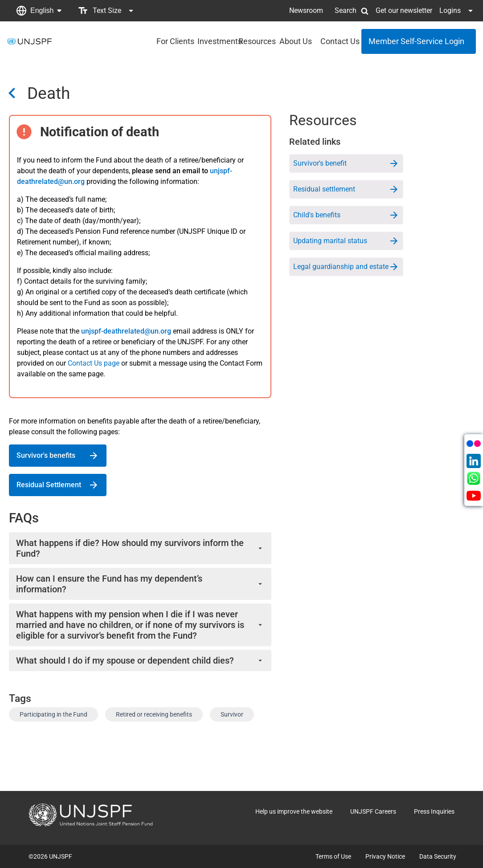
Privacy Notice (385, 856)
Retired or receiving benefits (154, 714)
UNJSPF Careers (373, 811)
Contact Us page (94, 363)
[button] (39, 11)
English (42, 10)
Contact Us (338, 41)
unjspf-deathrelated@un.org (126, 331)
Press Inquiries (434, 811)
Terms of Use (333, 856)
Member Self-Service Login (416, 41)
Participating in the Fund (53, 714)
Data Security (438, 856)
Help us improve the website (294, 811)
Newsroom (306, 10)
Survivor (232, 714)
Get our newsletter (404, 10)
